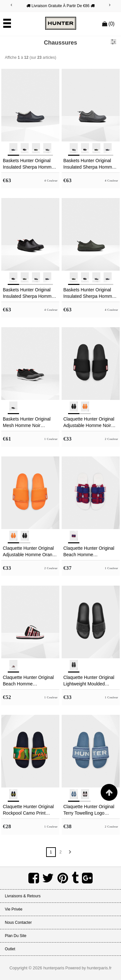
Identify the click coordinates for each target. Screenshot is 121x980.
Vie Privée (14, 909)
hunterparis (54, 968)
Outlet (10, 949)
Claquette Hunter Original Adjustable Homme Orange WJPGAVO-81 (30, 552)
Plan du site (16, 936)
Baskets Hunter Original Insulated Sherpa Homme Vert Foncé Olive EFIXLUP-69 (89, 293)
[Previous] (11, 5)
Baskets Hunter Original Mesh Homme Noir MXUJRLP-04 (27, 422)
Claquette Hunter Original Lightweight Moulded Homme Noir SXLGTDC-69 (91, 681)
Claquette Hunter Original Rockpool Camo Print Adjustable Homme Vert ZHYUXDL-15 (28, 810)
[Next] (110, 5)
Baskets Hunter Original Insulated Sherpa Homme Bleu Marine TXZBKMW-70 (30, 164)
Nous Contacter (18, 923)
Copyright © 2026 (26, 968)
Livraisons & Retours (23, 896)
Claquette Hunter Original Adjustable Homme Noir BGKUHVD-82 (89, 422)
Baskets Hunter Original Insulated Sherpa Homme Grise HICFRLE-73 (89, 164)
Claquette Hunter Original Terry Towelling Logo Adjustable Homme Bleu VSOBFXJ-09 (89, 810)
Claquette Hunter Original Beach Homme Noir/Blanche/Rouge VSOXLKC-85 (28, 681)
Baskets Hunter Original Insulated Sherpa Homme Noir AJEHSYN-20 (29, 293)
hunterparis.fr (99, 968)
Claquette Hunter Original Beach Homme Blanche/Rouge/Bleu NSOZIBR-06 (89, 552)
